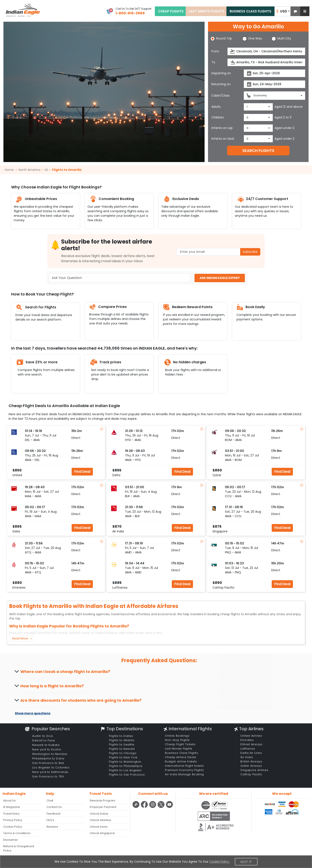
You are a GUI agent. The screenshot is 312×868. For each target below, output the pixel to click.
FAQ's (50, 820)
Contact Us (54, 807)
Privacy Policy (13, 820)
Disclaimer (11, 840)
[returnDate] (274, 84)
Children (218, 117)
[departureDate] (274, 73)
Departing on (221, 73)
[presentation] (233, 51)
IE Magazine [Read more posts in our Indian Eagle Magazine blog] (12, 807)
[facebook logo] (145, 807)
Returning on (221, 84)
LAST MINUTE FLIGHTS (207, 11)
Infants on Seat (223, 139)
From (215, 51)
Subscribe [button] (250, 252)
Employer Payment (103, 807)
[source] (266, 51)
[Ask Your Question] (120, 278)
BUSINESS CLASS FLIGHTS (250, 11)
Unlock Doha (99, 827)
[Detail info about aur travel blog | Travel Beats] (136, 807)
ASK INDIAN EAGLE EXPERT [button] (220, 278)
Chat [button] (50, 801)
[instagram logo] (153, 807)
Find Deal (82, 472)
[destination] (266, 62)
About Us (9, 801)
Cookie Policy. (219, 862)
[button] (295, 11)
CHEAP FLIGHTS (171, 11)
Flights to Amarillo (67, 170)
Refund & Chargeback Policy (19, 848)
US (46, 170)
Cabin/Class (221, 95)
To (213, 62)
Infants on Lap (222, 128)
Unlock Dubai (99, 814)
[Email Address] (219, 252)
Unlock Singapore (102, 833)
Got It (246, 862)
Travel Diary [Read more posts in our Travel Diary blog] (11, 814)
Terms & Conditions (17, 833)
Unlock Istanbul (100, 820)
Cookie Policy (13, 827)
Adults (216, 107)
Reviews (52, 827)
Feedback (54, 814)
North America (29, 170)
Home (11, 170)
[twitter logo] (162, 807)
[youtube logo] (170, 807)
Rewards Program (103, 801)
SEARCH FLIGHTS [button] (258, 151)
